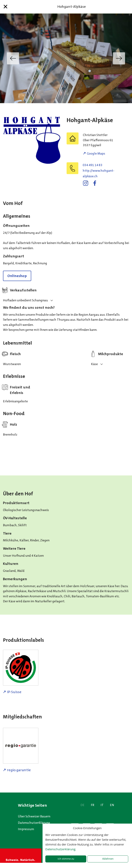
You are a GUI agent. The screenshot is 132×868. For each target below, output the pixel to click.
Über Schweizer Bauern (34, 816)
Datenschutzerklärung (34, 823)
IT (102, 805)
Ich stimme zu (66, 859)
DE (82, 805)
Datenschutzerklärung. (61, 849)
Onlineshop (17, 276)
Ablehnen (108, 859)
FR (93, 805)
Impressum (26, 829)
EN (112, 805)
